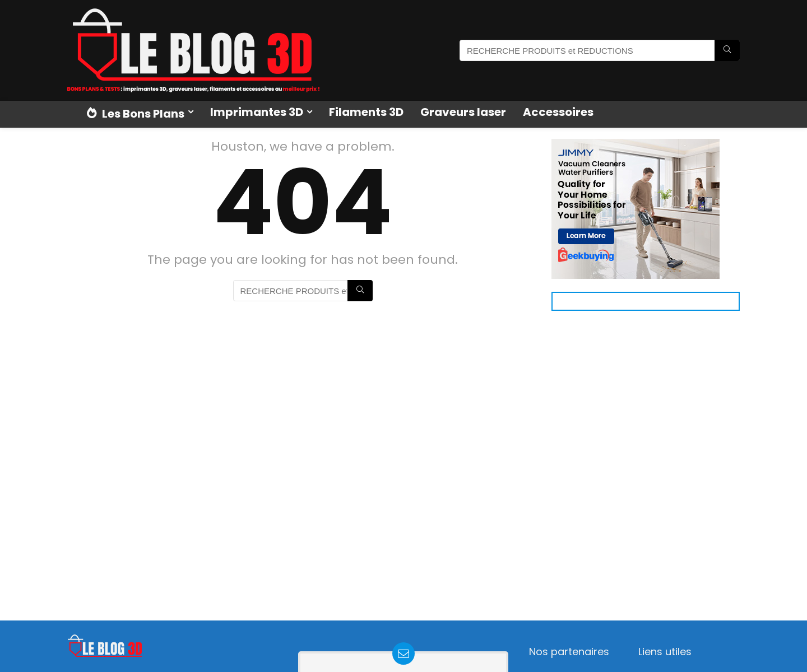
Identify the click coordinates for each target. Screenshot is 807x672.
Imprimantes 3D (257, 112)
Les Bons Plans (136, 114)
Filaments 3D (366, 112)
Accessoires (558, 112)
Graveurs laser (463, 112)
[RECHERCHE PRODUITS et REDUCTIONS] (727, 50)
